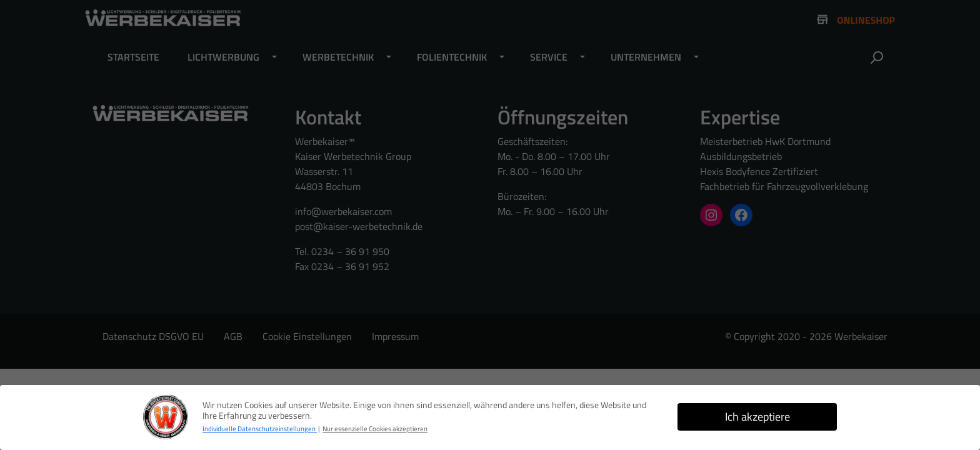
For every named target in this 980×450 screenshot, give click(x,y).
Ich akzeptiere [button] (757, 417)
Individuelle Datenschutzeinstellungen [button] (260, 429)
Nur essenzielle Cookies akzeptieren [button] (375, 429)
